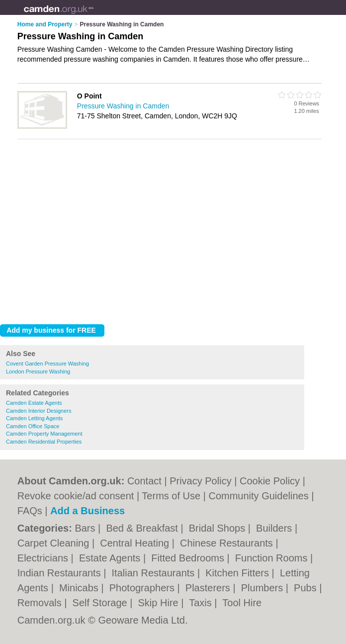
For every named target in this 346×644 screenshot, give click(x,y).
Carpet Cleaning (55, 543)
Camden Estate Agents (34, 403)
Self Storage (101, 603)
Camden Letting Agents (34, 418)
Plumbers (263, 588)
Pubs (306, 588)
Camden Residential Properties (44, 442)
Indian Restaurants (60, 573)
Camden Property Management (44, 434)
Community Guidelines (258, 496)
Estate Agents (111, 558)
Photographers (143, 588)
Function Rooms (273, 558)
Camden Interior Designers (39, 411)
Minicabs (80, 588)
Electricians (44, 558)
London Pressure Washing (38, 371)
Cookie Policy (270, 481)
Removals (41, 603)
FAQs (30, 511)
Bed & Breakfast (143, 528)
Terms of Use (171, 496)
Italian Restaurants (155, 573)
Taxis (202, 603)
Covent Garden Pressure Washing (47, 364)
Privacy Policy (200, 481)
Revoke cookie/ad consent (76, 496)
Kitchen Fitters (238, 573)
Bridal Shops (218, 528)
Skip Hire (160, 603)
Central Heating (136, 543)
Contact (144, 481)
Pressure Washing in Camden (123, 106)
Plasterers (209, 588)
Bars (86, 528)
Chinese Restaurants (228, 543)
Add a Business (87, 511)
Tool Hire (242, 603)
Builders (275, 528)
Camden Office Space (33, 426)
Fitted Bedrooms (189, 558)
